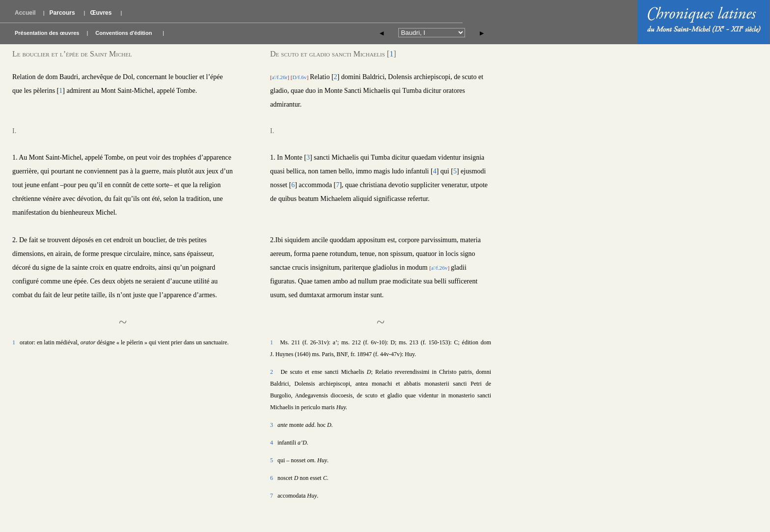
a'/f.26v (439, 268)
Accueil (25, 13)
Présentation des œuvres (47, 33)
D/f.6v (300, 77)
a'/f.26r (280, 77)
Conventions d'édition (124, 33)
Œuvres (101, 13)
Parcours (62, 13)
